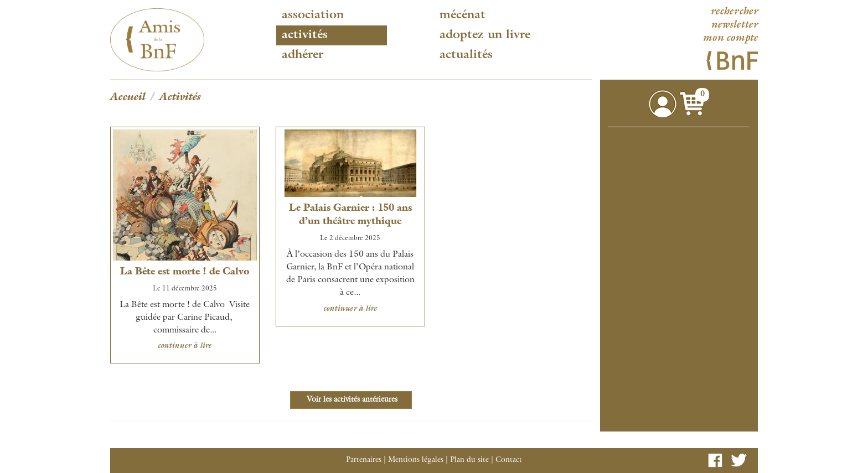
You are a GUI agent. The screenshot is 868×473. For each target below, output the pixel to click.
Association (313, 15)
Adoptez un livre (485, 35)
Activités (305, 35)
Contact (509, 460)
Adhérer (303, 55)
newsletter (734, 25)
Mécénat (463, 15)
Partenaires (364, 460)
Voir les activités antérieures (351, 400)
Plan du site (469, 460)
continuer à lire (185, 346)
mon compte (730, 39)
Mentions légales (416, 460)
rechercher (734, 12)
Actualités (466, 55)
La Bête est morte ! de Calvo (185, 272)
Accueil (128, 98)
